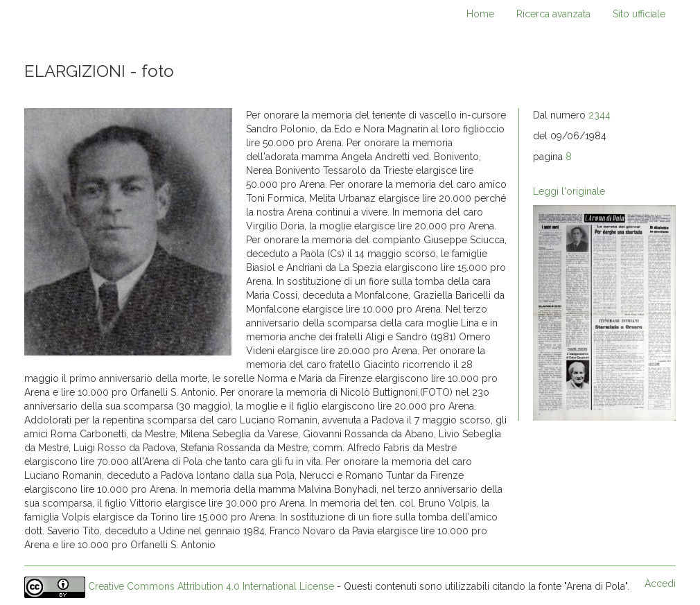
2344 (600, 115)
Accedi (660, 584)
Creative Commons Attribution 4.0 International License (211, 587)
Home (480, 14)
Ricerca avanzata (553, 14)
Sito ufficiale (639, 14)
